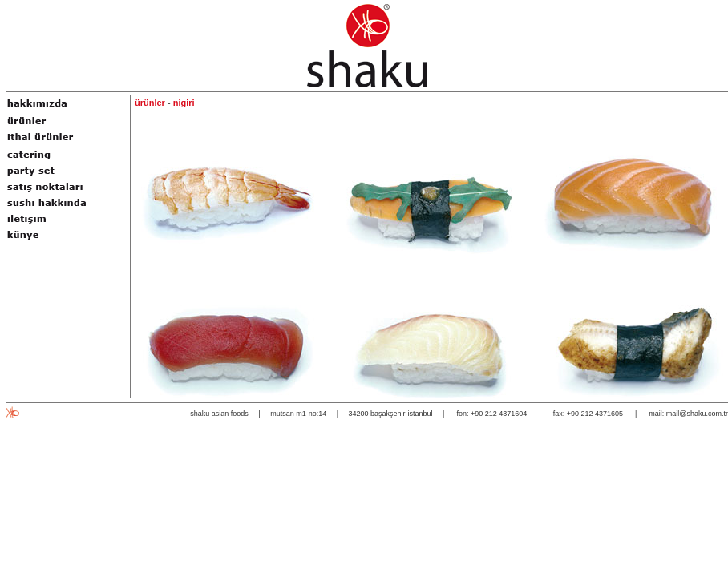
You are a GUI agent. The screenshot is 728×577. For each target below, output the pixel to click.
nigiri (184, 103)
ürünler (150, 103)
